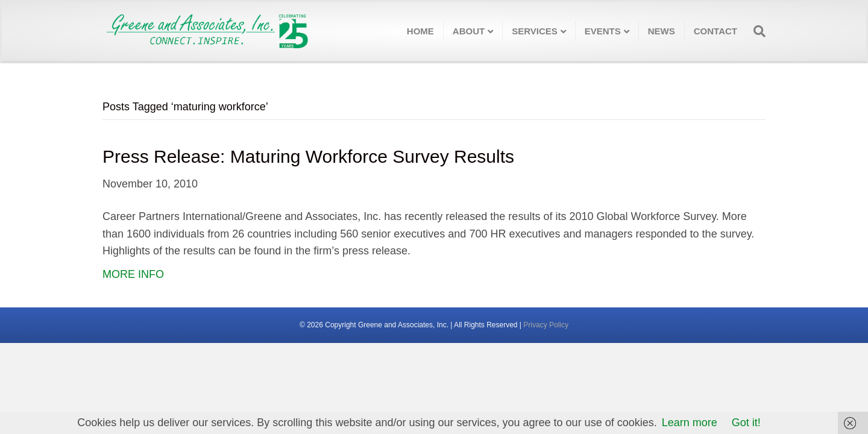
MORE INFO (133, 274)
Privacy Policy (546, 325)
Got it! (746, 423)
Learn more (690, 423)
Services (535, 31)
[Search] (756, 31)
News (662, 31)
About (469, 31)
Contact (715, 31)
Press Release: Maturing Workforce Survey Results (308, 156)
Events (603, 31)
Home (420, 31)
